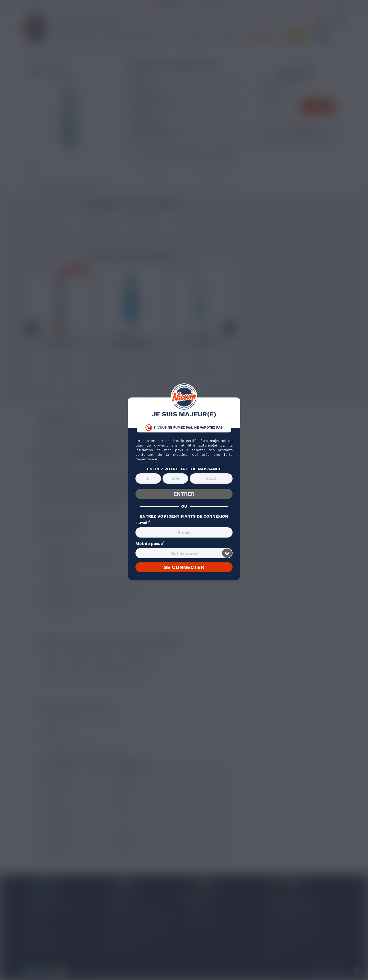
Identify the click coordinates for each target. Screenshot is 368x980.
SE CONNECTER (184, 567)
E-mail (143, 523)
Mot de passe (150, 544)
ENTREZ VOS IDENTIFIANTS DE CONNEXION (184, 516)
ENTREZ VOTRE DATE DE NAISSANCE (184, 469)
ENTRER (184, 494)
